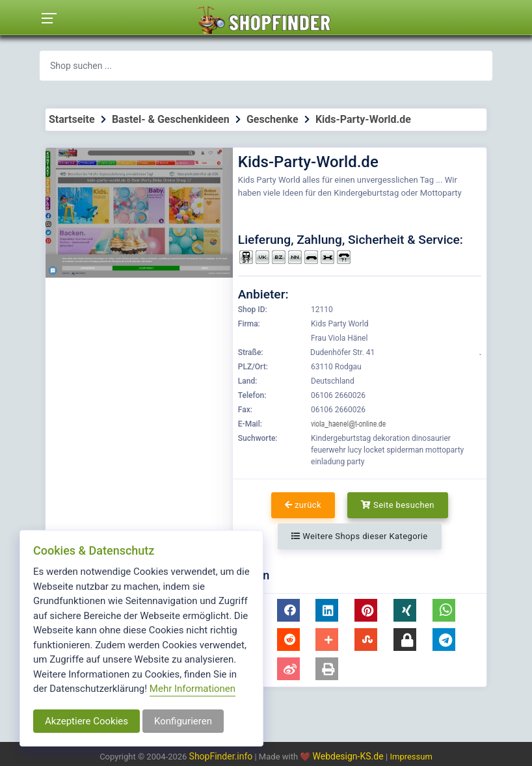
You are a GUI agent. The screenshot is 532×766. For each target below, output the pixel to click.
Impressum (411, 757)
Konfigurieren (183, 721)
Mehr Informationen (193, 689)
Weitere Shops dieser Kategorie (359, 536)
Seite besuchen (398, 505)
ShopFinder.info (221, 756)
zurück (303, 505)
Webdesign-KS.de (350, 756)
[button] (288, 610)
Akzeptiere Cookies (86, 721)
